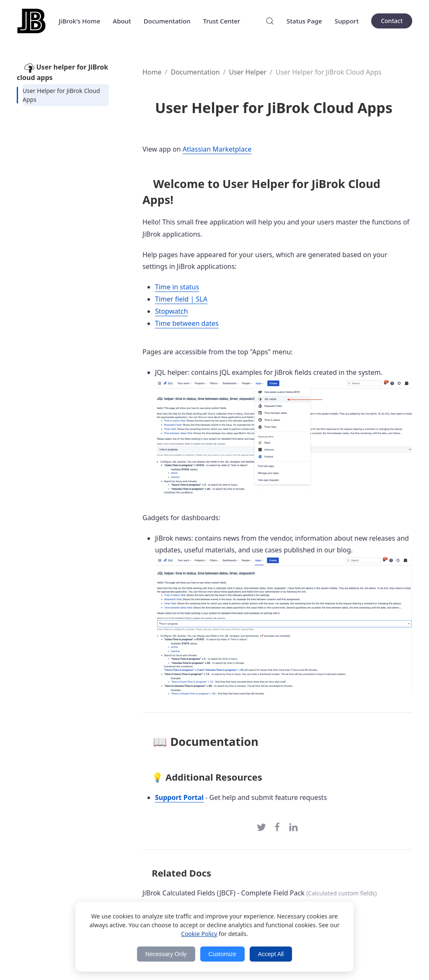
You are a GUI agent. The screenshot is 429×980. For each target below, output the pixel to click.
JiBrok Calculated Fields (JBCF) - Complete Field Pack (224, 893)
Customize (222, 954)
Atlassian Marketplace (217, 149)
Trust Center (222, 21)
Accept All (271, 954)
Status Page (304, 21)
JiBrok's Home (79, 21)
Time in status (177, 287)
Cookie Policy (199, 934)
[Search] (270, 21)
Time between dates (187, 323)
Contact (392, 21)
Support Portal (179, 797)
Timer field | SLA (181, 299)
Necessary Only (166, 954)
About (122, 21)
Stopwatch (172, 311)
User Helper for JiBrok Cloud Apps (61, 95)
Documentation (167, 21)
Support (347, 21)
